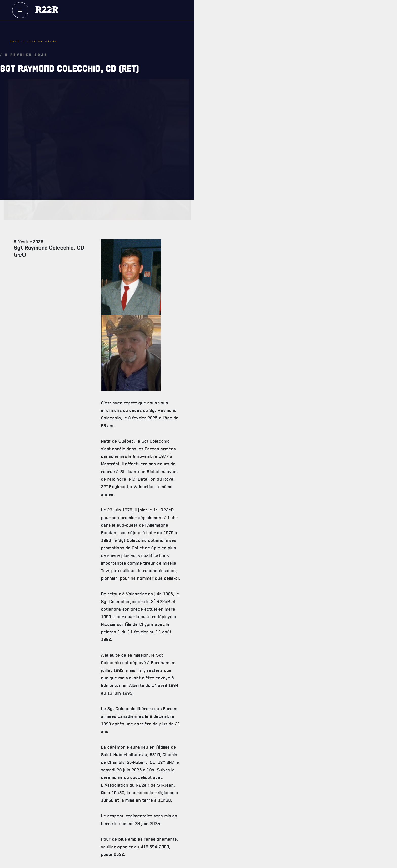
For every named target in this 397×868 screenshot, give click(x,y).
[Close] (391, 743)
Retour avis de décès (34, 42)
